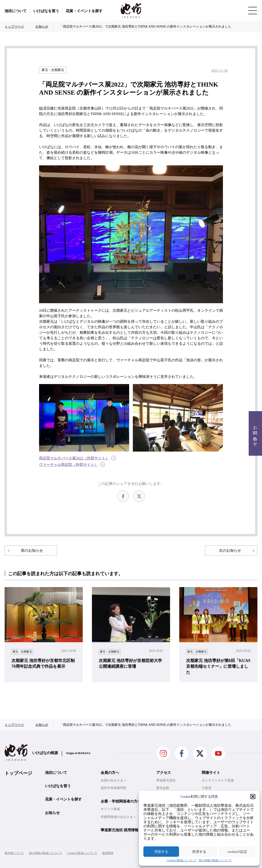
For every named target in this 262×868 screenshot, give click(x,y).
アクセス (164, 773)
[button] (253, 797)
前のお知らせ (32, 550)
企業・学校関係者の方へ (121, 801)
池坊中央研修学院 (114, 788)
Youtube (218, 753)
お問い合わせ (255, 434)
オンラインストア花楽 (218, 780)
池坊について (16, 11)
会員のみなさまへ (114, 780)
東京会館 (163, 788)
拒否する (199, 852)
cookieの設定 (237, 852)
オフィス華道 (110, 809)
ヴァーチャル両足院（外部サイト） (68, 465)
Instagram (163, 753)
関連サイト (211, 773)
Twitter (139, 496)
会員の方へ (110, 773)
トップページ (18, 773)
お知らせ (52, 813)
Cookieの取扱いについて (182, 861)
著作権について (14, 853)
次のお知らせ (230, 550)
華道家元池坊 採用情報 (120, 830)
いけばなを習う (46, 11)
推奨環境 (108, 853)
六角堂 (207, 788)
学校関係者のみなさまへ (118, 817)
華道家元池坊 (166, 780)
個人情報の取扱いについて (215, 861)
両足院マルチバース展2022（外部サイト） (74, 458)
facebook (123, 496)
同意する (161, 852)
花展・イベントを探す (84, 11)
